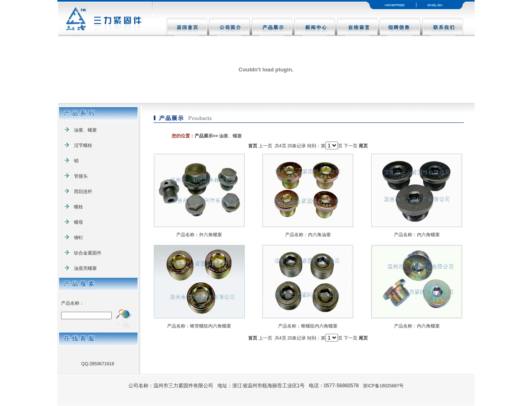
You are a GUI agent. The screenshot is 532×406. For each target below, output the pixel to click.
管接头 (76, 176)
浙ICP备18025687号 (383, 386)
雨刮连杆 (79, 191)
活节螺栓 (79, 145)
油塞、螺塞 (81, 130)
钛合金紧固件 (83, 253)
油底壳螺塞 (81, 268)
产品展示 (204, 136)
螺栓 (74, 207)
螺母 (74, 222)
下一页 (351, 146)
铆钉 (74, 237)
